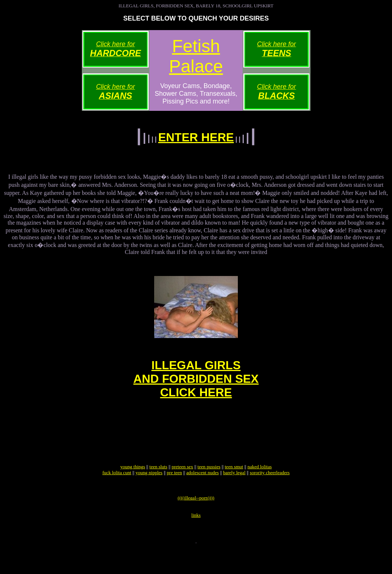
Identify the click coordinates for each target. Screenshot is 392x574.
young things (133, 485)
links (196, 538)
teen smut (234, 485)
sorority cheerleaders (270, 491)
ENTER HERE (196, 137)
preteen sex (183, 485)
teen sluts (158, 485)
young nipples (149, 491)
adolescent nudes (203, 491)
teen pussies (209, 485)
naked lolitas (259, 485)
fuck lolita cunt (117, 491)
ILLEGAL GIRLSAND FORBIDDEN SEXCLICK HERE (196, 386)
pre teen (174, 491)
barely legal (234, 491)
